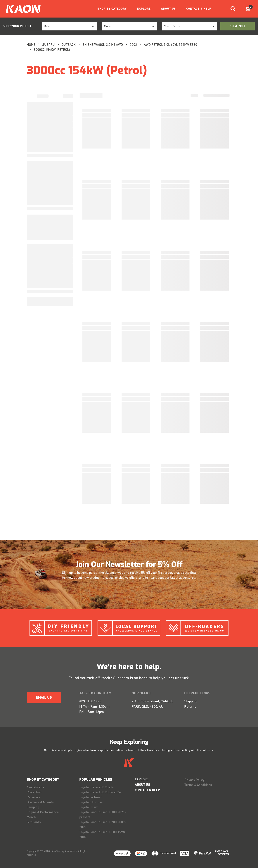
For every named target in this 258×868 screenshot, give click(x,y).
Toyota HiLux (89, 807)
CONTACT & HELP (199, 9)
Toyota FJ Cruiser (92, 802)
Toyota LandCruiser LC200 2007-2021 (103, 825)
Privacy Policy (194, 780)
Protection (34, 792)
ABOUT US (168, 9)
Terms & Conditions (198, 785)
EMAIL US (44, 698)
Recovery (33, 797)
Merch (31, 817)
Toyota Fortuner (91, 797)
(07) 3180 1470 (90, 702)
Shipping (191, 702)
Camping (33, 807)
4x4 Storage (35, 787)
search (238, 26)
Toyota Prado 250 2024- (96, 787)
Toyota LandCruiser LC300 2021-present (103, 815)
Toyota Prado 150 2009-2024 (100, 792)
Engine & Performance (43, 812)
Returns (190, 707)
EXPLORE (144, 9)
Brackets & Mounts (40, 802)
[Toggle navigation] (233, 9)
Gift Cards (34, 822)
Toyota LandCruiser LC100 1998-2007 (103, 835)
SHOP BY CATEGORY (112, 9)
